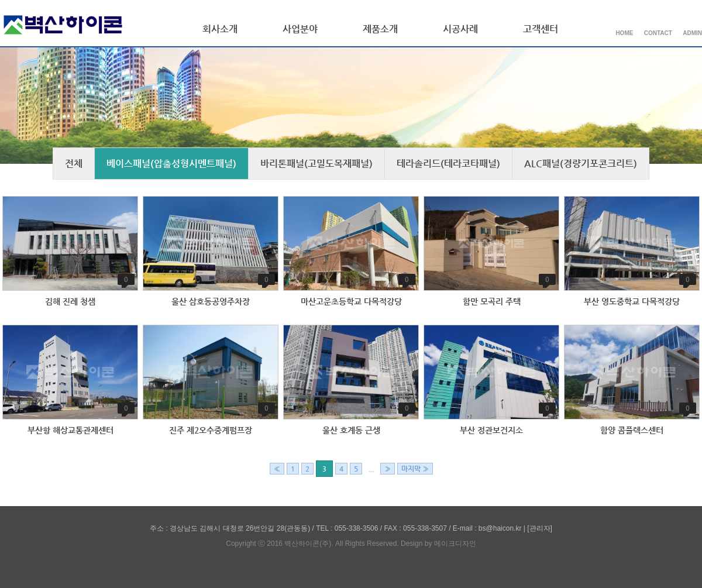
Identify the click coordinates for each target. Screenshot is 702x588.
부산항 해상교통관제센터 (70, 430)
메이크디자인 (455, 544)
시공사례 (460, 29)
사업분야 (300, 29)
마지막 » (415, 469)
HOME (624, 33)
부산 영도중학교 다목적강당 (632, 301)
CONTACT (658, 33)
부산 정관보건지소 (491, 430)
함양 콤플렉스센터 (632, 430)
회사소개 (220, 29)
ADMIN (692, 33)
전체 (74, 164)
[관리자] (540, 528)
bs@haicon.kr (500, 528)
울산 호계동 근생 (351, 430)
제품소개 (380, 29)
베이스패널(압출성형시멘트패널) (171, 164)
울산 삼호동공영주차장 (211, 301)
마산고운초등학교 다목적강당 (351, 301)
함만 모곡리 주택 (492, 301)
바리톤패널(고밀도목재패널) (316, 164)
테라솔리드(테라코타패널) (448, 164)
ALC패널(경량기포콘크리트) (581, 164)
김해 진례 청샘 (70, 301)
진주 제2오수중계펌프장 (211, 430)
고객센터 (541, 29)
